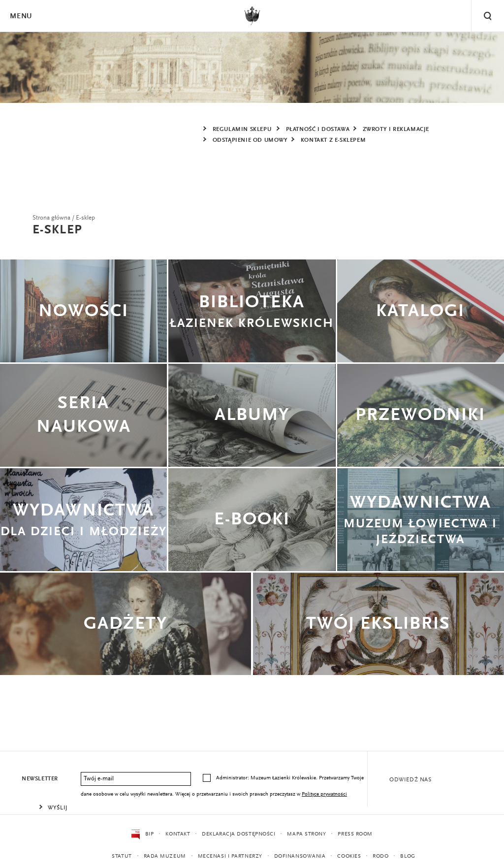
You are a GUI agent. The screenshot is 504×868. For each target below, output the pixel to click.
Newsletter (40, 779)
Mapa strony (306, 834)
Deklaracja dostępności (238, 834)
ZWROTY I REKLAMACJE (396, 129)
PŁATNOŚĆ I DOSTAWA (318, 129)
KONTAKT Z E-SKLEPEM (333, 140)
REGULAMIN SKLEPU (242, 129)
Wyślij (58, 808)
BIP (142, 835)
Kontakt (178, 834)
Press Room (355, 834)
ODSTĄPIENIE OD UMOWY (250, 140)
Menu (21, 16)
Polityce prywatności (324, 794)
